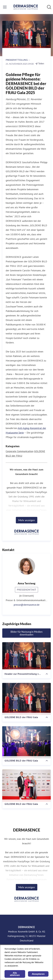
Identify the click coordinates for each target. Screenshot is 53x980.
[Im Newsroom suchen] (49, 7)
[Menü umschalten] (5, 7)
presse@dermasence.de (27, 605)
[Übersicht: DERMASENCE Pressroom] (26, 7)
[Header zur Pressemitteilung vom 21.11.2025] (26, 656)
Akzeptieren (38, 974)
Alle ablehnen (15, 974)
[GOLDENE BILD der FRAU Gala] (26, 699)
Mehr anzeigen (27, 520)
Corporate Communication (20, 451)
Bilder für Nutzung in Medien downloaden (26, 633)
